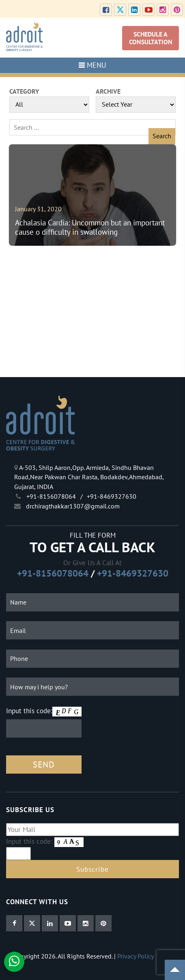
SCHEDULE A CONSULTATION (151, 38)
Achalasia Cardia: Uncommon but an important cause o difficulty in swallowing (90, 227)
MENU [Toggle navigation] (92, 65)
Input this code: (29, 711)
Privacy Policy (136, 956)
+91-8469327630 (133, 573)
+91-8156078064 (53, 573)
